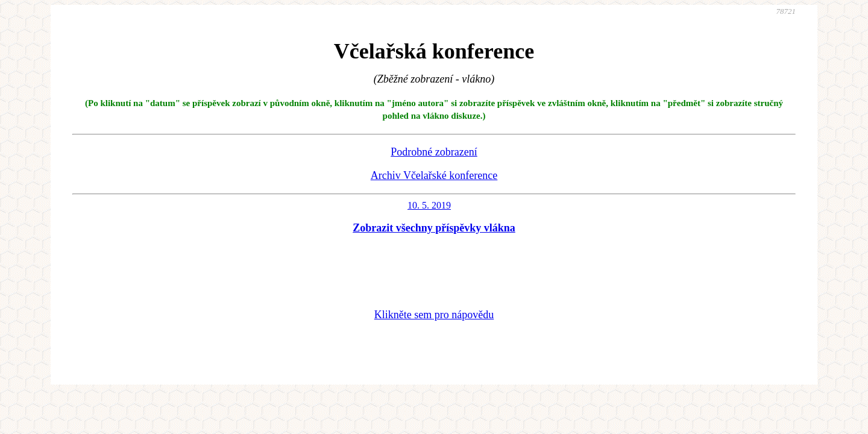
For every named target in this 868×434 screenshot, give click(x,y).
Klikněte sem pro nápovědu (434, 315)
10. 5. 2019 (429, 205)
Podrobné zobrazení (434, 152)
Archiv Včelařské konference (434, 175)
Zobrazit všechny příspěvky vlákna (434, 228)
